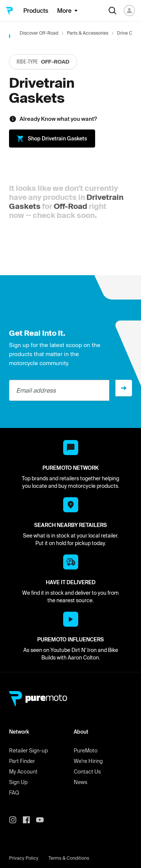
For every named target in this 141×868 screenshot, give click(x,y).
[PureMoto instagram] (16, 820)
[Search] (112, 11)
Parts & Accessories (88, 33)
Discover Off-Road (39, 33)
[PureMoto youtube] (43, 820)
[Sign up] (124, 388)
